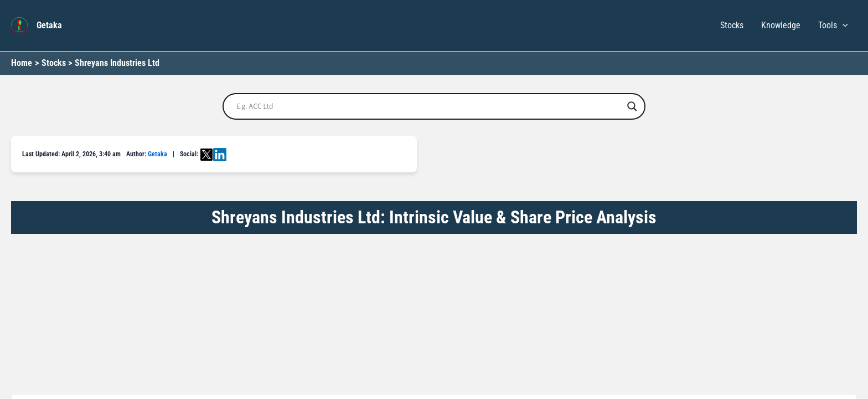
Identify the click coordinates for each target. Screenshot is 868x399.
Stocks (732, 25)
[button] (843, 25)
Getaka (49, 25)
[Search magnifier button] (632, 106)
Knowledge (781, 25)
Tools (833, 25)
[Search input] (429, 106)
